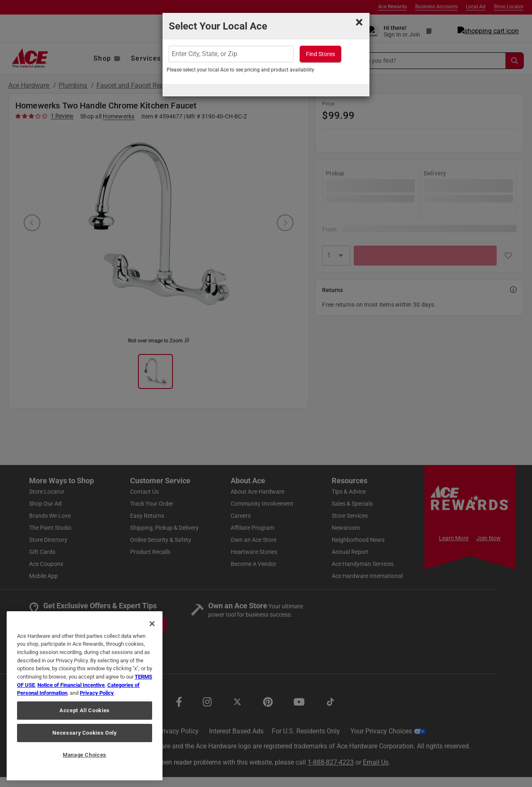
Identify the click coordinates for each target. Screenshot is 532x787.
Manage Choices (85, 755)
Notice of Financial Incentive (71, 685)
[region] (85, 696)
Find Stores (320, 54)
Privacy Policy (97, 693)
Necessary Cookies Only (84, 733)
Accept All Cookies (85, 710)
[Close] (152, 624)
